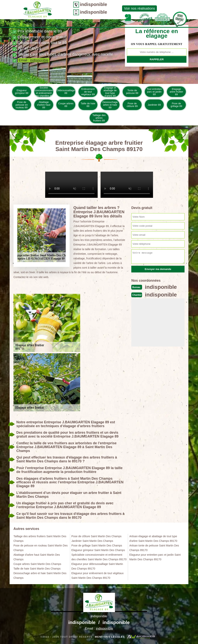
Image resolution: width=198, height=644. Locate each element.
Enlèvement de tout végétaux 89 (88, 92)
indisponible (75, 4)
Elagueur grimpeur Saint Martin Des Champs (98, 550)
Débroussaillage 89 (66, 92)
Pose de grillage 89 (176, 105)
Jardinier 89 (154, 105)
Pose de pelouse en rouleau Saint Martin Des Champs (41, 548)
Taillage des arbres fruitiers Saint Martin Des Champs (40, 539)
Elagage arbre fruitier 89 (176, 92)
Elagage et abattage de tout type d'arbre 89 (110, 92)
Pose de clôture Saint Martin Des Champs (96, 536)
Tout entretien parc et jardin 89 (154, 92)
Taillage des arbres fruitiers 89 (99, 118)
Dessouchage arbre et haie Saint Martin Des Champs (40, 576)
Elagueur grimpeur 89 (22, 92)
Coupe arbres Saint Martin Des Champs (37, 564)
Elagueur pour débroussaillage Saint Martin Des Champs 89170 (97, 566)
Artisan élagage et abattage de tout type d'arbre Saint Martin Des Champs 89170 (153, 539)
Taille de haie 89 (88, 105)
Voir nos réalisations (121, 8)
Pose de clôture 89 (132, 105)
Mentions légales (110, 637)
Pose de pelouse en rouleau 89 (22, 105)
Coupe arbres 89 (66, 105)
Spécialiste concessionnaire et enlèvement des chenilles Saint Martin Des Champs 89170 (99, 557)
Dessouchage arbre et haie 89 (110, 105)
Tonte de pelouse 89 (132, 92)
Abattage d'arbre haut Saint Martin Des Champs (37, 557)
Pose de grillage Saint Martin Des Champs (97, 545)
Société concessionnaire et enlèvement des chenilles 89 (44, 92)
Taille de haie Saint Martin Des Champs (37, 569)
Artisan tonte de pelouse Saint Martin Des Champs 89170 (154, 548)
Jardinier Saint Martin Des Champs (92, 541)
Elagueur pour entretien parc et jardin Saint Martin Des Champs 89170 (155, 557)
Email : (34, 60)
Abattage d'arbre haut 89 (44, 105)
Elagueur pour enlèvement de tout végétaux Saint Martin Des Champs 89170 (97, 576)
